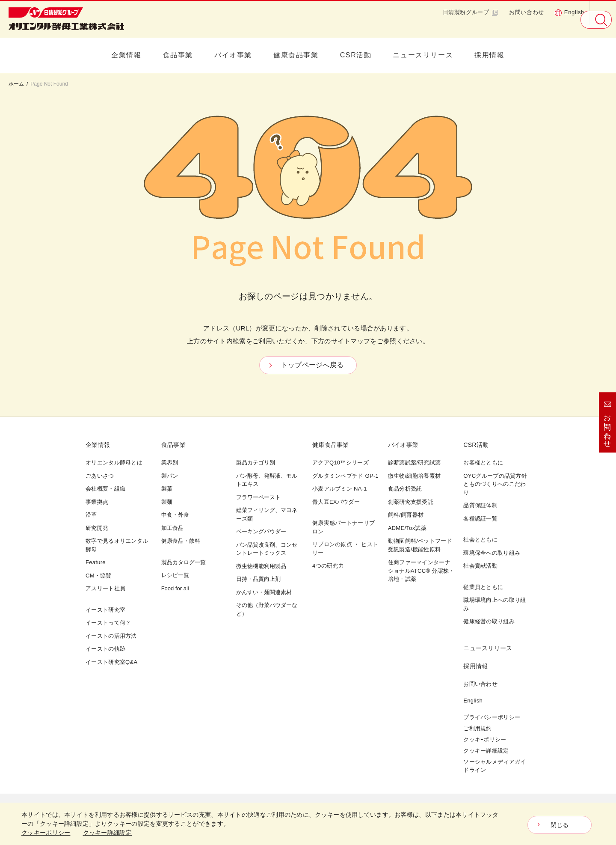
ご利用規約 (478, 728)
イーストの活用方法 (111, 636)
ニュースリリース (423, 55)
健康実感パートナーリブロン (344, 527)
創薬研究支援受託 (411, 502)
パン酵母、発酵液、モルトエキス (267, 480)
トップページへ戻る (312, 365)
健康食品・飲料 (181, 541)
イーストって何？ (108, 623)
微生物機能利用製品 (261, 566)
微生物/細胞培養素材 (415, 476)
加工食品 (172, 528)
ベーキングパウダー (261, 531)
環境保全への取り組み (492, 553)
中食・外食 (175, 515)
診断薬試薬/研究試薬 (415, 463)
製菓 (167, 489)
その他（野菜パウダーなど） (267, 609)
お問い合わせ (527, 12)
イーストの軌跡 (105, 649)
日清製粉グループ (471, 12)
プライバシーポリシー (492, 717)
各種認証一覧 (480, 519)
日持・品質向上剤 (258, 579)
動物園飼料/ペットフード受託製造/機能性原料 (420, 545)
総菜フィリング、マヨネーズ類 (267, 514)
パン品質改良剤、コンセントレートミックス (267, 549)
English (569, 12)
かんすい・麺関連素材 (264, 592)
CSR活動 (356, 55)
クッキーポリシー (46, 833)
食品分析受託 (405, 489)
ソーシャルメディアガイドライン (495, 766)
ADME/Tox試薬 (407, 528)
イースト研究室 (105, 610)
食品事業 (178, 55)
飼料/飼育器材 (406, 515)
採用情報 (489, 55)
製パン (170, 476)
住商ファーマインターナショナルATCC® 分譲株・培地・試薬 (421, 571)
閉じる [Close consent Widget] (560, 825)
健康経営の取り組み (489, 621)
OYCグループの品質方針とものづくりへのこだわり (495, 484)
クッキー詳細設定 (486, 751)
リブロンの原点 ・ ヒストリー (345, 549)
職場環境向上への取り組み (495, 604)
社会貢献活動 (480, 566)
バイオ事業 (233, 55)
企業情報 (126, 55)
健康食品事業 (296, 55)
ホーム (16, 84)
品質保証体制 (480, 505)
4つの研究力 (328, 566)
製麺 (167, 502)
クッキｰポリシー (485, 739)
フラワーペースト (258, 497)
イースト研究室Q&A (111, 662)
